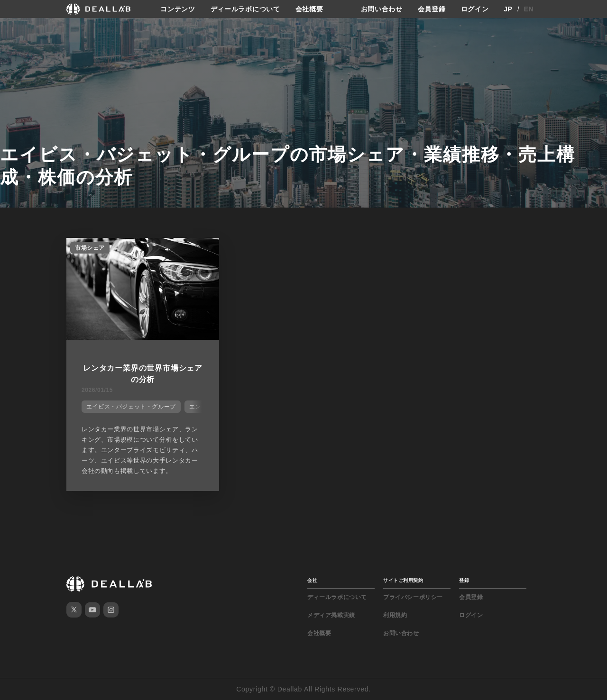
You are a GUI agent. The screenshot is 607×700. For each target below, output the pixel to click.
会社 (312, 580)
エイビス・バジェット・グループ (131, 407)
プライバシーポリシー (413, 597)
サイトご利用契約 (403, 580)
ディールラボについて (245, 9)
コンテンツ (178, 9)
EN (529, 9)
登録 (464, 580)
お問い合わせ (382, 9)
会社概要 (309, 9)
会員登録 (432, 9)
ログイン (475, 9)
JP (508, 9)
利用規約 (395, 615)
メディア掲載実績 (331, 615)
